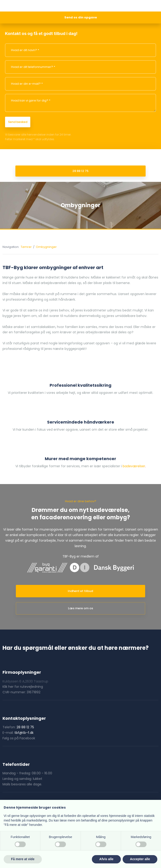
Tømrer (27, 247)
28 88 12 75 (25, 727)
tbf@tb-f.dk (24, 733)
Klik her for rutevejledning (23, 687)
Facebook (27, 738)
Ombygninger (46, 247)
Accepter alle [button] (140, 859)
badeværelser (134, 466)
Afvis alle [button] (106, 859)
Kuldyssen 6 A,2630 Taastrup (25, 681)
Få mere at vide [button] (23, 859)
